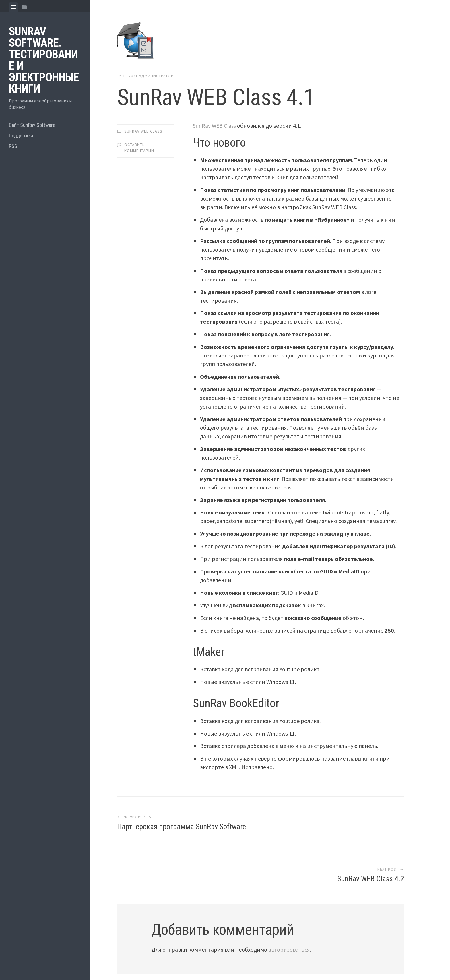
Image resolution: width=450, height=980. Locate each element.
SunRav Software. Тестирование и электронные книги (44, 60)
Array (240, 951)
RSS (13, 146)
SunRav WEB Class (143, 131)
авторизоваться (289, 898)
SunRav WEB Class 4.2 (371, 828)
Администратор (156, 76)
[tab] (13, 7)
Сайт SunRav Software (32, 125)
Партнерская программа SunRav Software (182, 828)
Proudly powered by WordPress (159, 951)
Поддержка (21, 136)
